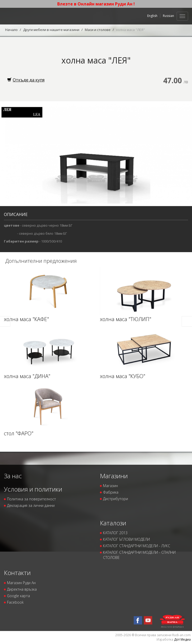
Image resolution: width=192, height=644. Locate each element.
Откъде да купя (26, 80)
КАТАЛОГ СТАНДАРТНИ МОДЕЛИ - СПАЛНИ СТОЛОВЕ (139, 555)
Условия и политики (33, 489)
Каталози (113, 523)
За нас (13, 476)
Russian (168, 16)
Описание (16, 214)
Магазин (110, 486)
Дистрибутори (116, 499)
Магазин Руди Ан (21, 583)
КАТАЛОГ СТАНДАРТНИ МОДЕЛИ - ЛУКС (137, 546)
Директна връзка (22, 589)
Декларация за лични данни (31, 505)
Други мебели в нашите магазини (51, 30)
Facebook (15, 602)
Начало (11, 30)
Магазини (114, 476)
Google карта (18, 596)
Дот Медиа (182, 639)
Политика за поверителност (31, 499)
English (152, 16)
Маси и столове (98, 30)
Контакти (17, 573)
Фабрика (111, 492)
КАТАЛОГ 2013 (115, 533)
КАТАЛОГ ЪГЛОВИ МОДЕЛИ (126, 539)
